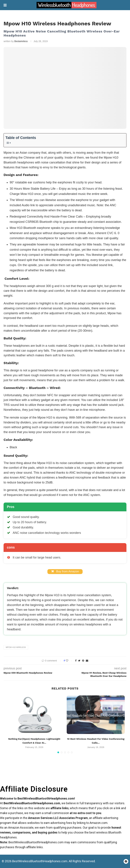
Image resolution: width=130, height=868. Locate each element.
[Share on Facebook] (76, 661)
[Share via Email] (87, 661)
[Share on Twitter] (79, 661)
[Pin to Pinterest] (83, 661)
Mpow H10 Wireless (16, 647)
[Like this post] (69, 661)
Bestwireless (21, 41)
